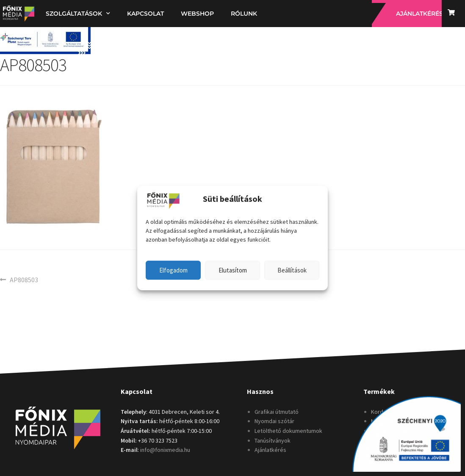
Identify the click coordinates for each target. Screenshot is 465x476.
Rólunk (244, 14)
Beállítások (292, 270)
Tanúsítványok (273, 440)
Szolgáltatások (78, 14)
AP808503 (24, 279)
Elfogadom (173, 270)
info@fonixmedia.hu (165, 450)
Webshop (197, 14)
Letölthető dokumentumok (288, 431)
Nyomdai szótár (274, 421)
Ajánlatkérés (270, 450)
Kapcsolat (145, 14)
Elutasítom (233, 270)
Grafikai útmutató (277, 412)
